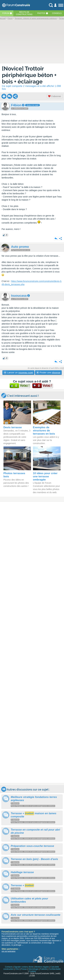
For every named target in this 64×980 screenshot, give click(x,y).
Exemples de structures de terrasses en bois (44, 431)
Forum (6, 13)
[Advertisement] (32, 642)
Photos (41, 13)
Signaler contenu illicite (24, 967)
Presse (24, 969)
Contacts (9, 967)
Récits (24, 13)
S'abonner (55, 96)
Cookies (33, 971)
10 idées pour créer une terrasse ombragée (45, 476)
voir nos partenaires (9, 951)
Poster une (48, 373)
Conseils (57, 13)
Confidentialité (55, 969)
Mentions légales (42, 967)
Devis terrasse (13, 427)
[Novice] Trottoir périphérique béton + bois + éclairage (29, 75)
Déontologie (33, 969)
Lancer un (18, 373)
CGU (17, 969)
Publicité (43, 969)
